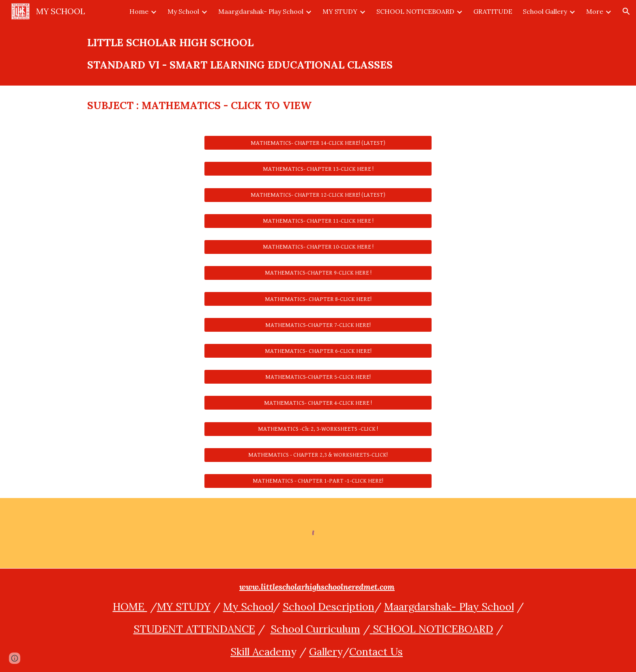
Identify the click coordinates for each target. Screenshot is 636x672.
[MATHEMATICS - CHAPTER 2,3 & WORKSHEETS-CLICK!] (318, 455)
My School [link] (183, 11)
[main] (318, 54)
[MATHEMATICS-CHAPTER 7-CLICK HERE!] (318, 325)
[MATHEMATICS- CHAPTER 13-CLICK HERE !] (318, 169)
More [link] (595, 11)
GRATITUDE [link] (493, 11)
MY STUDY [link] (340, 11)
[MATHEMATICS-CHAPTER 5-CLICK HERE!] (318, 377)
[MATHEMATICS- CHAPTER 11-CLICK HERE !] (318, 221)
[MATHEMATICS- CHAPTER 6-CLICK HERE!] (318, 351)
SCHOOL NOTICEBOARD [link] (415, 11)
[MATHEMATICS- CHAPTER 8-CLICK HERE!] (318, 299)
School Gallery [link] (545, 11)
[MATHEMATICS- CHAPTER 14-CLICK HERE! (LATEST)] (318, 143)
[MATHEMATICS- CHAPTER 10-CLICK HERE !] (318, 247)
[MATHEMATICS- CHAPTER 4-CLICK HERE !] (318, 403)
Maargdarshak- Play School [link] (261, 11)
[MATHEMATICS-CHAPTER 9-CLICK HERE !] (318, 273)
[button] (626, 11)
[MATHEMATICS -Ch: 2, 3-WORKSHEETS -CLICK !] (318, 429)
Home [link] (139, 11)
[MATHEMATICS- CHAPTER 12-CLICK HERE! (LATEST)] (318, 195)
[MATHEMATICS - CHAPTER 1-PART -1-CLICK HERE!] (318, 481)
